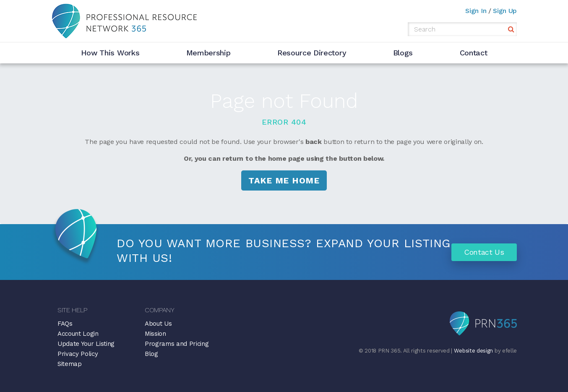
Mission (155, 334)
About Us (158, 324)
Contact (474, 53)
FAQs (65, 324)
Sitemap (70, 364)
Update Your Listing (86, 344)
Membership (208, 53)
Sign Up (505, 11)
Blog (151, 354)
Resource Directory (312, 53)
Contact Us (484, 252)
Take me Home (284, 180)
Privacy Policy (78, 354)
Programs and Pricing (177, 344)
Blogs (403, 53)
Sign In (476, 11)
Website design (474, 351)
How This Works (110, 53)
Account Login (78, 334)
